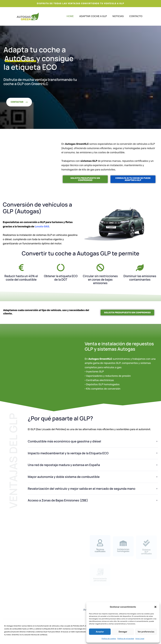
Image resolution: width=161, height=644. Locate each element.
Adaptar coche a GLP (93, 16)
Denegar (123, 632)
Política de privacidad (126, 639)
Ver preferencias (146, 632)
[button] (155, 607)
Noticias (118, 16)
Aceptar (100, 632)
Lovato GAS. (42, 227)
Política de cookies (109, 639)
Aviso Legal (140, 639)
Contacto (136, 16)
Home (70, 16)
